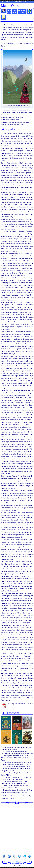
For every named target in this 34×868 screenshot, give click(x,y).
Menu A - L (9, 11)
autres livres (14, 796)
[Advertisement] (17, 829)
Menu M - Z (15, 11)
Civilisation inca (22, 11)
